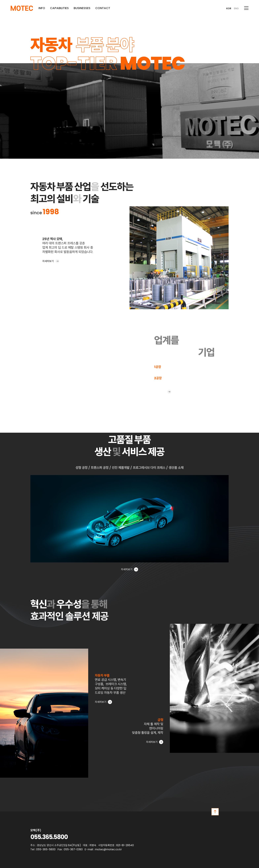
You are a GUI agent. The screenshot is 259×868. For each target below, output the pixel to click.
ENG (236, 8)
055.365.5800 (49, 837)
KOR (229, 8)
